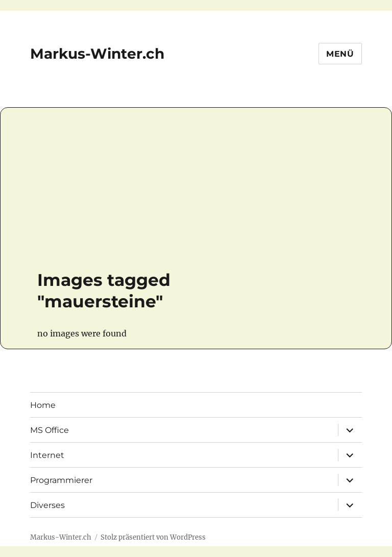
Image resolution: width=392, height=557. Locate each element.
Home (43, 405)
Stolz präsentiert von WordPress (153, 537)
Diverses (47, 505)
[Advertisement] (169, 193)
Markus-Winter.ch (97, 54)
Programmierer (61, 480)
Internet (47, 455)
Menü (340, 54)
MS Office (50, 430)
